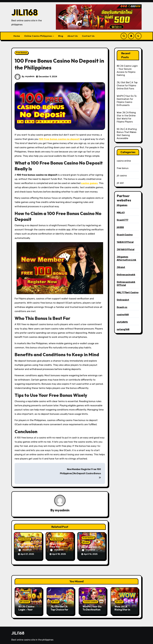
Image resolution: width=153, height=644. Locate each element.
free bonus (22, 53)
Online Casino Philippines (38, 36)
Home (17, 36)
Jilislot (121, 267)
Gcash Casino (125, 235)
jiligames (122, 205)
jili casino (122, 176)
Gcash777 (123, 220)
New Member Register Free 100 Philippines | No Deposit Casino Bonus (80, 473)
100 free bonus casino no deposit (59, 139)
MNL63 (121, 213)
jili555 (120, 227)
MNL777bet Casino (128, 292)
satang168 (123, 329)
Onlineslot (123, 300)
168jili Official (125, 242)
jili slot (86, 542)
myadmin (30, 76)
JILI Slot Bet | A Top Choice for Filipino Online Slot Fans (127, 86)
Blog (61, 36)
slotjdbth (122, 322)
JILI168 (25, 12)
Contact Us (88, 36)
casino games (89, 183)
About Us (73, 36)
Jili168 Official (126, 249)
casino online (124, 161)
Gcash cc (122, 307)
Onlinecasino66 (126, 275)
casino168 (123, 315)
